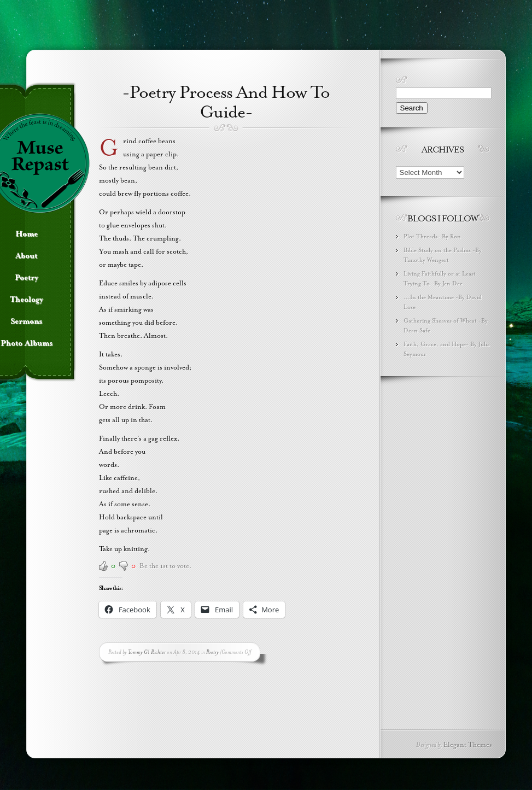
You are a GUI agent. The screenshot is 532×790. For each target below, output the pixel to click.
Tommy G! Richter (147, 652)
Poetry (212, 652)
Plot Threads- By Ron (432, 236)
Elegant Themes (468, 745)
